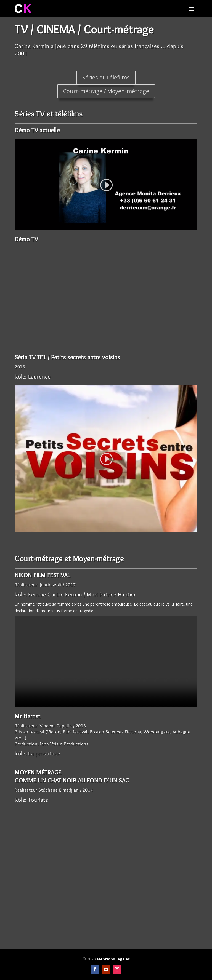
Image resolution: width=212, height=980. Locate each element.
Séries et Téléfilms (106, 77)
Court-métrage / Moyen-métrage (106, 91)
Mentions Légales (113, 959)
